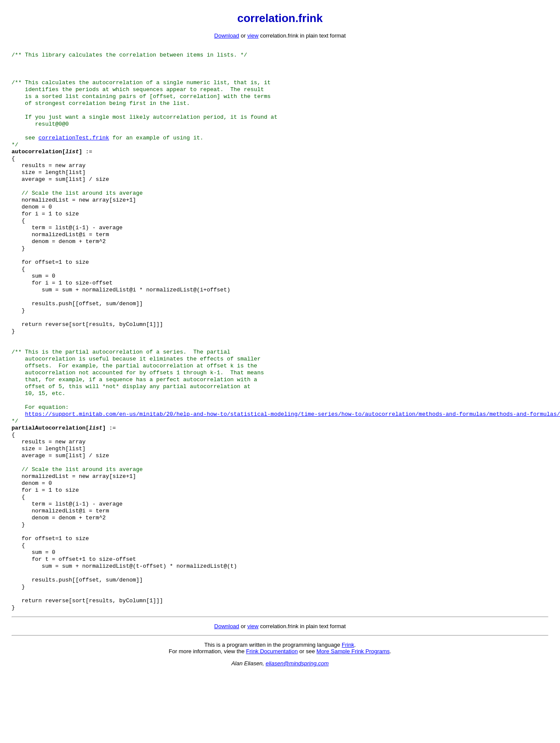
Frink (348, 716)
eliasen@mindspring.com (297, 734)
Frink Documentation (272, 722)
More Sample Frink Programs (353, 722)
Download (227, 36)
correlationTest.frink (74, 149)
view (253, 36)
